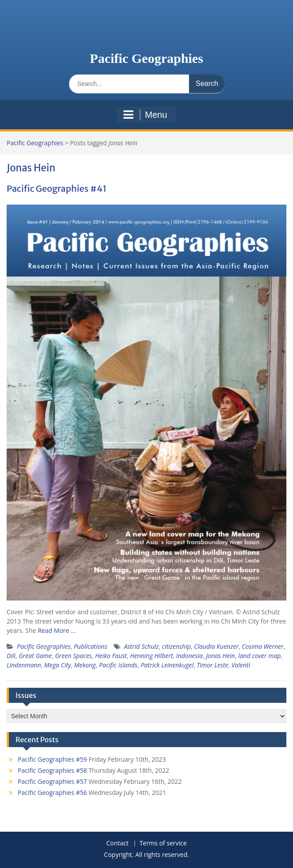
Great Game (35, 656)
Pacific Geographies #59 (52, 759)
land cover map (259, 656)
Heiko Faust (111, 656)
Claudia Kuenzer (216, 646)
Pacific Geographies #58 (52, 770)
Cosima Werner (262, 646)
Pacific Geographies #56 (52, 792)
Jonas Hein (220, 656)
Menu (145, 115)
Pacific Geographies (146, 58)
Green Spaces (73, 656)
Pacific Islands (118, 665)
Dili (11, 656)
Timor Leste (213, 665)
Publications (91, 646)
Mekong (85, 665)
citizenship (176, 646)
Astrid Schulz (141, 646)
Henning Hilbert (152, 656)
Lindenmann (24, 665)
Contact (117, 843)
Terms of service (163, 843)
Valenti (241, 665)
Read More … (57, 630)
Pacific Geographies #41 (57, 188)
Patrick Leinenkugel (167, 665)
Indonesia (189, 656)
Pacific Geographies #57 (52, 781)
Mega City (58, 665)
